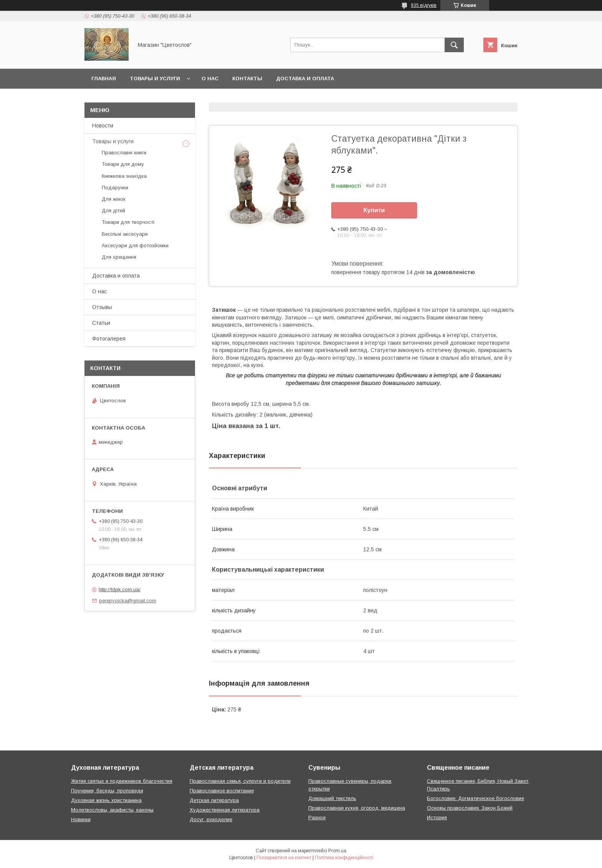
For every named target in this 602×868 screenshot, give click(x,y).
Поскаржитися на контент (284, 858)
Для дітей (113, 211)
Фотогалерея (109, 339)
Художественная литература (225, 810)
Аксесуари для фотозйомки (135, 246)
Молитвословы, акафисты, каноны (112, 810)
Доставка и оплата (305, 79)
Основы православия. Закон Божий (470, 808)
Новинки (81, 819)
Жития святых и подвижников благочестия (122, 781)
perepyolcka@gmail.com (128, 601)
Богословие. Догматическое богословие (475, 798)
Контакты (247, 79)
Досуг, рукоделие (211, 819)
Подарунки (115, 188)
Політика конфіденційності (344, 858)
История (437, 818)
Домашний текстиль (332, 798)
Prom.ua (337, 851)
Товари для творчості (128, 222)
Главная (104, 79)
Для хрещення (119, 257)
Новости (103, 126)
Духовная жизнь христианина (106, 800)
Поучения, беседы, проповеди (107, 791)
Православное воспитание (222, 791)
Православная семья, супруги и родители (240, 781)
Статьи (101, 323)
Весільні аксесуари (125, 234)
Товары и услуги (155, 79)
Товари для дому (123, 164)
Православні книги (124, 153)
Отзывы (102, 307)
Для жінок (114, 199)
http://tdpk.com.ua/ (120, 589)
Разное (317, 818)
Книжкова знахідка (124, 176)
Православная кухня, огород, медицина (357, 808)
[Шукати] (454, 45)
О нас (210, 79)
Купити (374, 210)
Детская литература (214, 800)
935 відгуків (424, 5)
